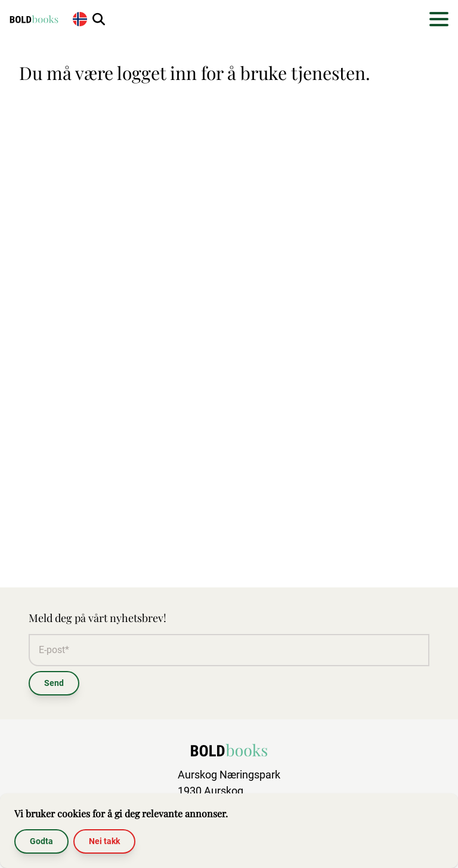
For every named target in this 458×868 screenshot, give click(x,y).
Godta (41, 841)
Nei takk (104, 841)
